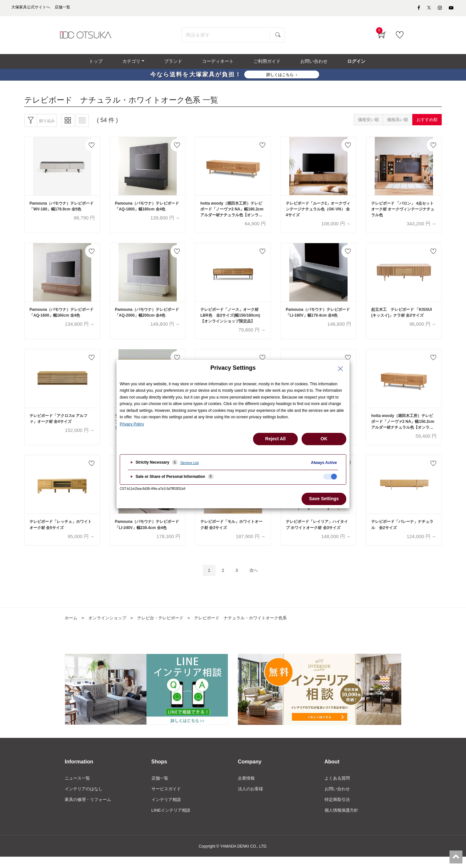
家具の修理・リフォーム (90, 810)
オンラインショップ (110, 628)
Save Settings (324, 499)
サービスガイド (167, 799)
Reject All (275, 439)
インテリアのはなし (85, 799)
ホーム (72, 628)
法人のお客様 (251, 799)
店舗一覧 (161, 789)
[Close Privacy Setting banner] (340, 369)
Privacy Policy (132, 424)
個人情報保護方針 (343, 821)
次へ (256, 580)
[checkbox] (330, 477)
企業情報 (247, 789)
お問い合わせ (338, 799)
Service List (189, 463)
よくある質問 (338, 789)
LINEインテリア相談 (172, 821)
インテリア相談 (167, 810)
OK (324, 439)
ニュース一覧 (78, 789)
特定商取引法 (338, 810)
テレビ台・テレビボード (166, 628)
